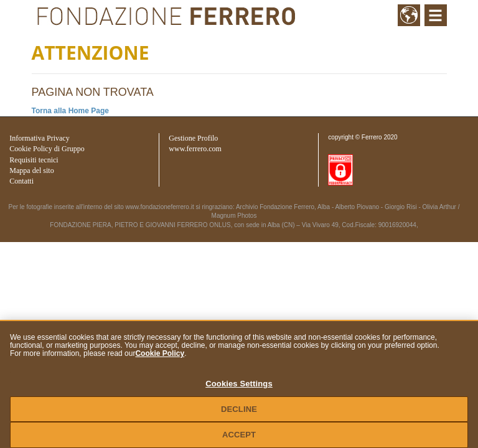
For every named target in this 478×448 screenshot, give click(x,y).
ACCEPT (239, 435)
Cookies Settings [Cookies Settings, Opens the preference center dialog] (239, 384)
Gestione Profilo (193, 138)
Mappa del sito (31, 170)
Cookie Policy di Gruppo (47, 149)
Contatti (21, 181)
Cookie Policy (160, 353)
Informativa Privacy (39, 138)
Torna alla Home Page (70, 111)
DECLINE (239, 409)
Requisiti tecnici (34, 160)
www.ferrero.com (195, 149)
